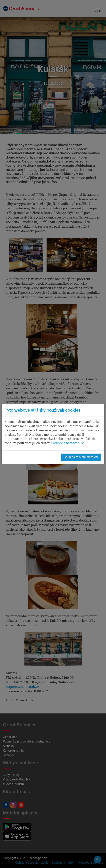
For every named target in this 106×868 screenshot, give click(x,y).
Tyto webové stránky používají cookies (43, 410)
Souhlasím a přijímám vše (81, 457)
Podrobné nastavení (67, 443)
